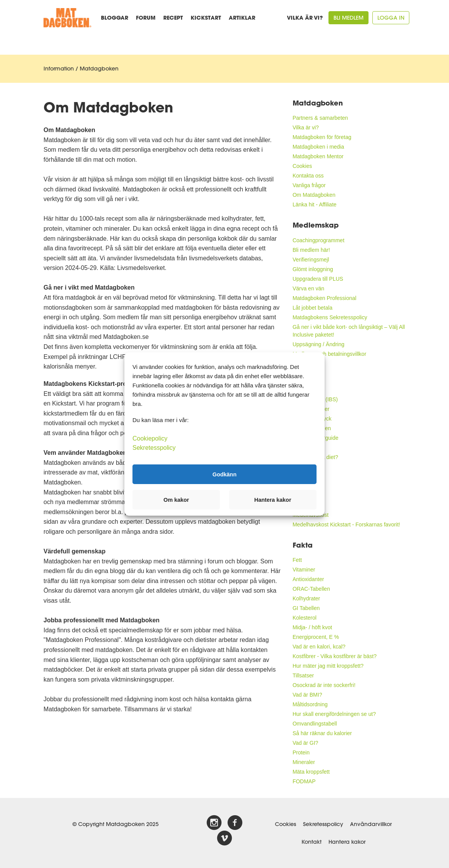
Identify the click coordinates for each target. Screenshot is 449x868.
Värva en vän (309, 288)
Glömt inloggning (313, 269)
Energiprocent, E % (316, 637)
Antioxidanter (308, 579)
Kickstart (206, 18)
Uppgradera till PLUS (318, 279)
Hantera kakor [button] (273, 500)
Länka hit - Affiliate (315, 204)
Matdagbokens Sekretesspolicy (330, 317)
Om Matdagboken (314, 195)
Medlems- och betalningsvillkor (329, 354)
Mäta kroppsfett (311, 772)
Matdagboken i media (318, 147)
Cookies (302, 166)
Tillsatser (303, 675)
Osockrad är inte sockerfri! (324, 685)
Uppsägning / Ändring (319, 344)
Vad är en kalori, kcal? (319, 647)
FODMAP (304, 781)
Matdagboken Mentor (318, 156)
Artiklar (242, 18)
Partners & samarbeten (320, 118)
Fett (297, 560)
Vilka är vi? (305, 18)
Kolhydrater (307, 598)
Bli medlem (348, 18)
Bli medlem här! (311, 250)
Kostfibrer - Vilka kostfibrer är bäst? (335, 656)
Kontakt (312, 842)
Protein (301, 752)
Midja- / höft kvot (312, 627)
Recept (173, 18)
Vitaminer (304, 570)
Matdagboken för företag (322, 137)
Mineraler (304, 762)
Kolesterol (305, 618)
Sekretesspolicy (323, 824)
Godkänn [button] (224, 474)
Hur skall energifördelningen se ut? (334, 714)
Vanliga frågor (309, 185)
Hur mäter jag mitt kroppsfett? (328, 666)
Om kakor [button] (176, 500)
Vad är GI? (306, 743)
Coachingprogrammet (319, 240)
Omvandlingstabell (315, 724)
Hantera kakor (347, 842)
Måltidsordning (310, 704)
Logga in (391, 18)
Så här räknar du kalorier (322, 733)
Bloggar (115, 18)
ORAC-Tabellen (311, 589)
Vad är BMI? (307, 695)
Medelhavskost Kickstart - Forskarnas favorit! (346, 524)
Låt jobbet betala (313, 308)
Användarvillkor (371, 824)
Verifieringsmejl (311, 260)
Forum (146, 18)
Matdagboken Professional (325, 298)
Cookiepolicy (150, 438)
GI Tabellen (306, 608)
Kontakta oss (308, 176)
